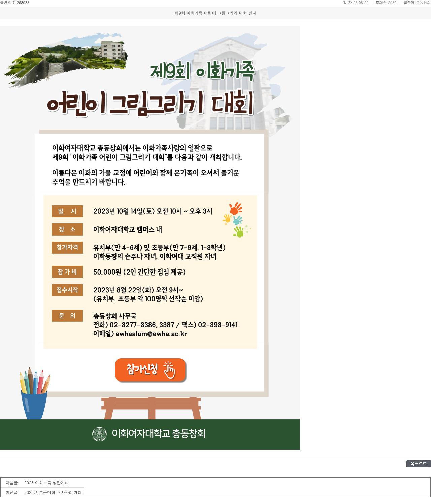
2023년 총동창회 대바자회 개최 (53, 492)
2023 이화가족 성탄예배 (46, 483)
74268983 (21, 3)
